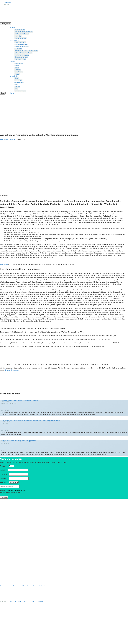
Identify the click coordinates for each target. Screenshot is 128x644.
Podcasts (18, 70)
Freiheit (3, 586)
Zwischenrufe (19, 72)
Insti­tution (4, 470)
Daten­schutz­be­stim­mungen (17, 490)
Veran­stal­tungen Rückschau (24, 32)
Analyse (4, 441)
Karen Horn (4, 139)
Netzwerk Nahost (20, 59)
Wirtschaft (30, 586)
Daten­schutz (23, 601)
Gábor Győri (5, 443)
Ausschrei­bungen (20, 91)
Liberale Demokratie (21, 57)
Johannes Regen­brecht (9, 403)
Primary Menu (5, 24)
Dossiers (17, 74)
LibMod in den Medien (22, 34)
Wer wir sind (14, 76)
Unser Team (18, 80)
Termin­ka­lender (20, 30)
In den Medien (6, 421)
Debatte (13, 139)
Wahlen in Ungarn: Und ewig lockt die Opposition (19, 441)
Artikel (17, 66)
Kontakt (13, 93)
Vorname (4, 478)
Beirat (16, 85)
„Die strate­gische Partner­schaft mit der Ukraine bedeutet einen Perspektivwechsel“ (31, 421)
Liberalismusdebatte (20, 586)
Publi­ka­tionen (19, 63)
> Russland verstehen (22, 47)
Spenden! (7, 2)
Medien (13, 61)
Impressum (12, 601)
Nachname (4, 474)
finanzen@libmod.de (12, 370)
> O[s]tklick (18, 49)
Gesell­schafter (19, 82)
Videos (17, 68)
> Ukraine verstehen (21, 44)
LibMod (17, 78)
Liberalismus (9, 586)
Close (3, 93)
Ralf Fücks (5, 423)
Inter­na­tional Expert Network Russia (26, 51)
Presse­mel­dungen (20, 38)
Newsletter (18, 36)
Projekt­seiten (15, 40)
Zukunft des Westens (40, 586)
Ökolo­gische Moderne (22, 55)
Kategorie (4, 482)
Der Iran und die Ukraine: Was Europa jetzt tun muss (20, 401)
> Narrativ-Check (20, 42)
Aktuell (12, 28)
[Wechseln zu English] (7, 5)
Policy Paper (6, 401)
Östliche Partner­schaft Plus (23, 53)
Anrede (4, 466)
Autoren (17, 87)
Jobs (16, 89)
